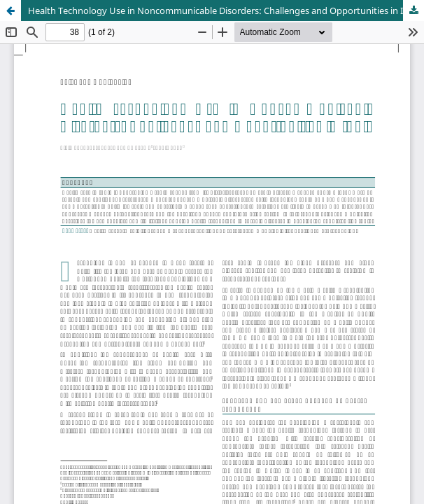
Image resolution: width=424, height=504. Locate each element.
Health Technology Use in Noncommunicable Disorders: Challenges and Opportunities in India (225, 10)
